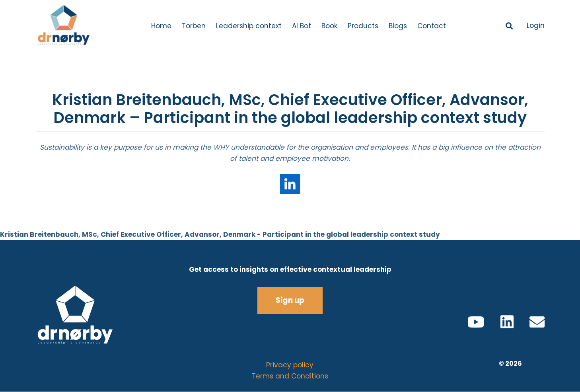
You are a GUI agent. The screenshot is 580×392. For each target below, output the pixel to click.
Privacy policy (290, 365)
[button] (510, 26)
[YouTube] (476, 322)
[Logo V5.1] (63, 26)
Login (536, 25)
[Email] (537, 322)
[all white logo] (90, 315)
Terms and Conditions (290, 376)
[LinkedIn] (507, 322)
